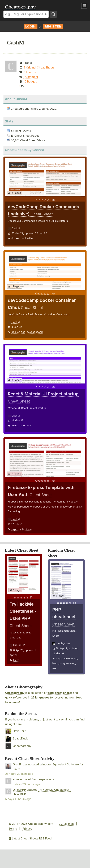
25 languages (40, 697)
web (55, 668)
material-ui (25, 425)
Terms (13, 829)
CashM (16, 228)
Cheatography (15, 693)
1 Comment (31, 77)
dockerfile (27, 238)
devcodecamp (35, 332)
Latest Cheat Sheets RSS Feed (30, 838)
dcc (23, 332)
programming (67, 663)
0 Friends (30, 72)
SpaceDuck (20, 738)
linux (16, 660)
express (16, 529)
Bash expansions (43, 779)
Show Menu (84, 6)
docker (15, 238)
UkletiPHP (19, 645)
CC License (66, 824)
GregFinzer (20, 764)
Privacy (27, 829)
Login (31, 26)
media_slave (63, 643)
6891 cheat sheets (60, 693)
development (70, 658)
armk (16, 779)
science (14, 702)
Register (53, 26)
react (14, 425)
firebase (27, 529)
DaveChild (20, 731)
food (79, 697)
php (58, 658)
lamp (55, 663)
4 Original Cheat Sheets (39, 67)
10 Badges (30, 81)
